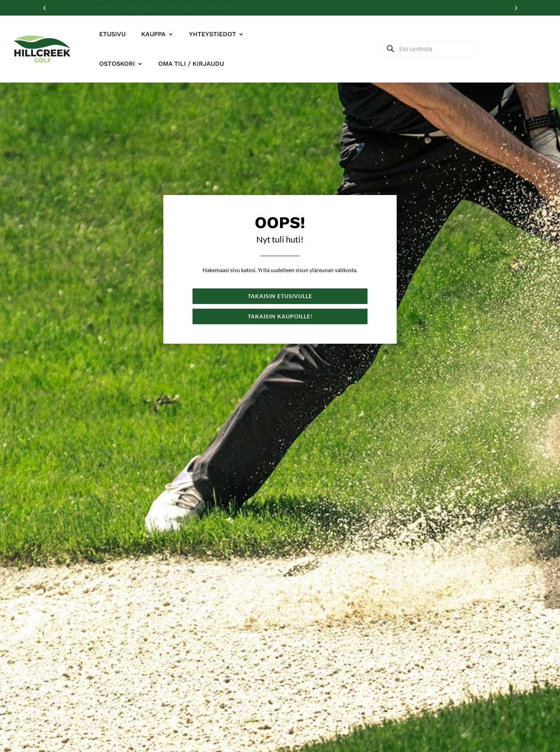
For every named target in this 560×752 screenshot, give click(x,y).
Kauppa (153, 34)
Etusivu (112, 34)
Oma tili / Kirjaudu (191, 64)
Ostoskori (117, 64)
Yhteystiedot (213, 34)
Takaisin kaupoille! (280, 316)
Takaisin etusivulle (280, 296)
